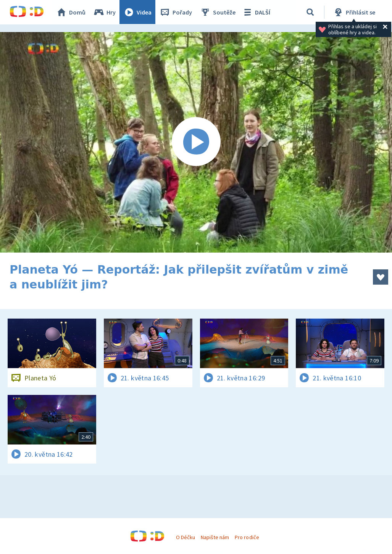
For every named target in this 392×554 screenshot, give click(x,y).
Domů (71, 12)
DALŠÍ (256, 12)
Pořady (176, 12)
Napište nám (215, 537)
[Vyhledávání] (311, 12)
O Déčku (186, 537)
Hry (105, 12)
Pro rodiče (247, 537)
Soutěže (218, 12)
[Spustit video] (196, 142)
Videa (138, 12)
